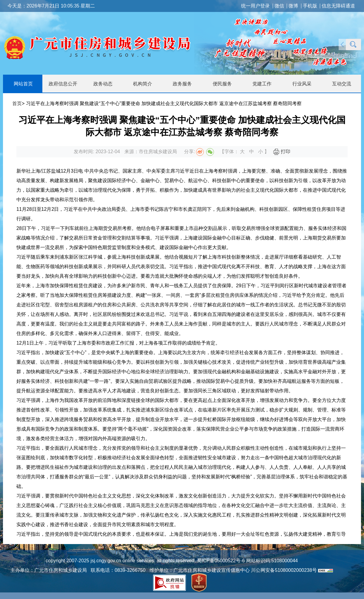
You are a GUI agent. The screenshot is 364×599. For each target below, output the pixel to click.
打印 (282, 152)
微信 (279, 6)
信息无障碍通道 (338, 6)
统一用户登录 (255, 6)
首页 (17, 103)
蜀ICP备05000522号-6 (220, 561)
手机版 (310, 6)
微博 (293, 6)
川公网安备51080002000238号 (284, 570)
